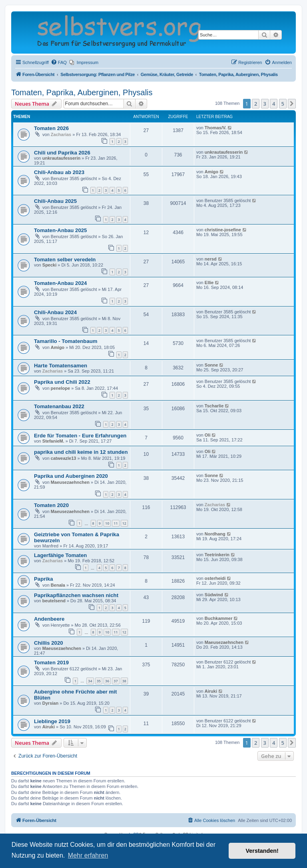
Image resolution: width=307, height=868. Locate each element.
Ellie (209, 283)
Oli (208, 435)
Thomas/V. (216, 128)
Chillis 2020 (49, 643)
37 (116, 681)
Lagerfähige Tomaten (60, 555)
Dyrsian (50, 703)
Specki (49, 265)
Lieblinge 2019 (52, 721)
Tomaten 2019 (51, 663)
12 (124, 523)
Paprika (44, 579)
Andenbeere (49, 619)
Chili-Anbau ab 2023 (59, 172)
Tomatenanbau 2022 (59, 406)
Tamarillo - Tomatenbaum (66, 341)
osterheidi (215, 578)
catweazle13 (64, 458)
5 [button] (283, 104)
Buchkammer (219, 618)
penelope (60, 388)
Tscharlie (214, 406)
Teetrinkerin (217, 555)
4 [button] (274, 104)
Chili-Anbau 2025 (55, 201)
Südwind (214, 595)
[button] (292, 104)
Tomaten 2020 (51, 505)
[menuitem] (59, 62)
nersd (211, 259)
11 (116, 523)
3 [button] (265, 104)
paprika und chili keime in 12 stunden (81, 452)
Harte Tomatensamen (61, 366)
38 (124, 681)
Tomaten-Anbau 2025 (60, 230)
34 (90, 681)
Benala (58, 585)
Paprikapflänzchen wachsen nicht (76, 595)
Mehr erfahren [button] (88, 855)
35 (99, 681)
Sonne (211, 365)
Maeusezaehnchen (70, 482)
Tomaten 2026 (51, 128)
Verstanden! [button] (262, 851)
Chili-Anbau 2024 (55, 312)
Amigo (211, 172)
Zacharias (61, 134)
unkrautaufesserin (61, 158)
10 (107, 523)
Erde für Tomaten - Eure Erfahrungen (80, 436)
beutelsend (54, 601)
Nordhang (215, 534)
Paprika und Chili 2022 (62, 382)
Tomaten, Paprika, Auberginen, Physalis (82, 92)
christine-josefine (223, 230)
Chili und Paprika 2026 (62, 153)
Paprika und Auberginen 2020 (71, 476)
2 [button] (256, 104)
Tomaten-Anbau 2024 (60, 283)
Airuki (211, 691)
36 (107, 681)
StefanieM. (53, 441)
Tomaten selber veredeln (65, 260)
